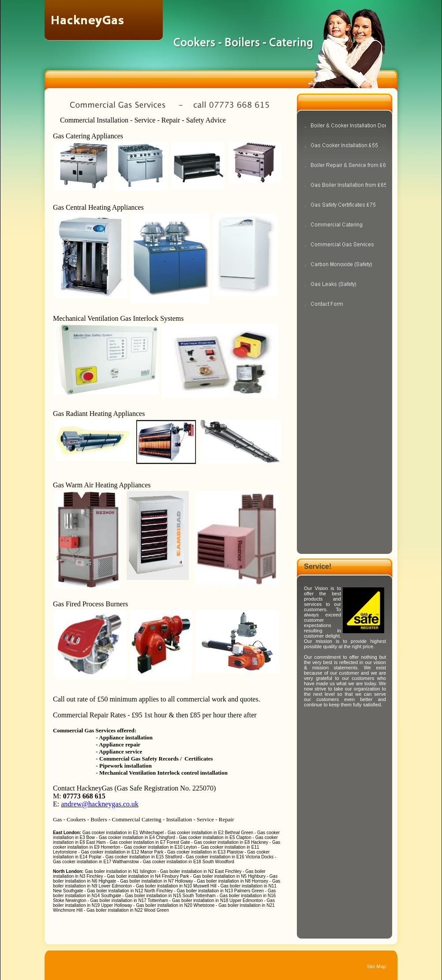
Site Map (376, 966)
